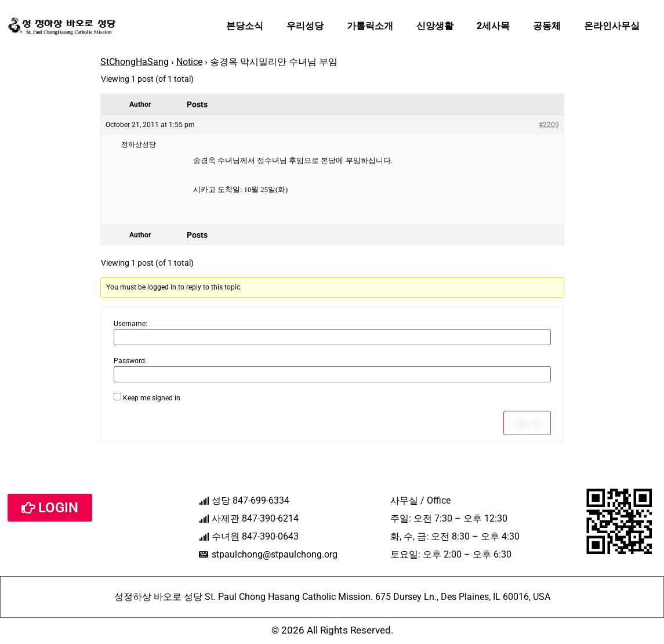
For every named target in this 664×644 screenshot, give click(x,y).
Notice (189, 62)
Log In (527, 423)
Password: (130, 361)
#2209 (549, 125)
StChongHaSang (135, 62)
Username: (130, 324)
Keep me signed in (152, 398)
